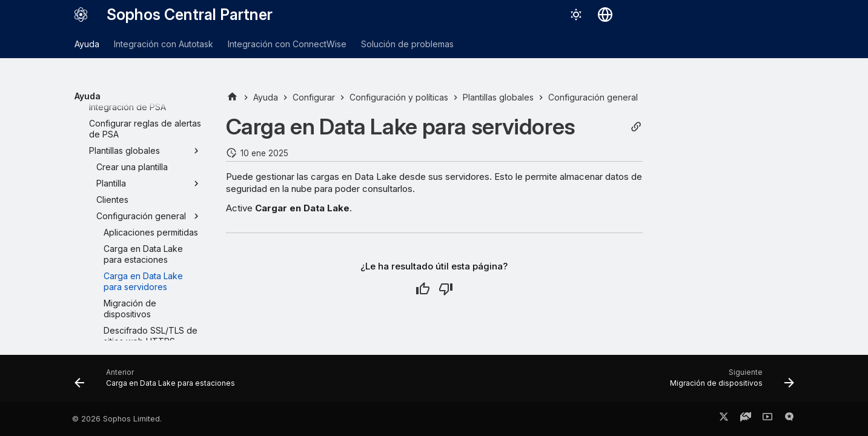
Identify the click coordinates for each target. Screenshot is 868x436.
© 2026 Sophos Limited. (117, 419)
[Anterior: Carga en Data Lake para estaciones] (158, 382)
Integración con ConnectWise (287, 44)
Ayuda (87, 44)
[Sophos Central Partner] (81, 15)
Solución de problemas (407, 44)
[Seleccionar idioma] (605, 15)
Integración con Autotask (164, 44)
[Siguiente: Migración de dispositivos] (729, 382)
